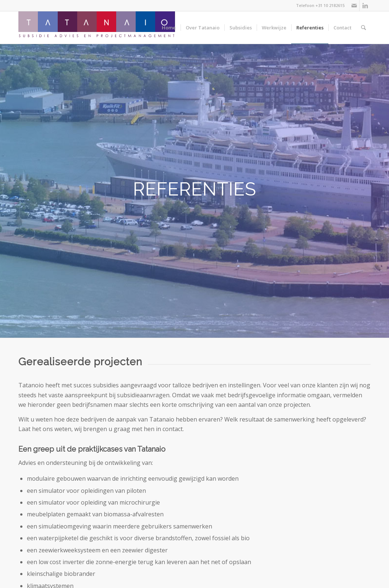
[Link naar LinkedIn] (365, 6)
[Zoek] (363, 28)
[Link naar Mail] (354, 6)
